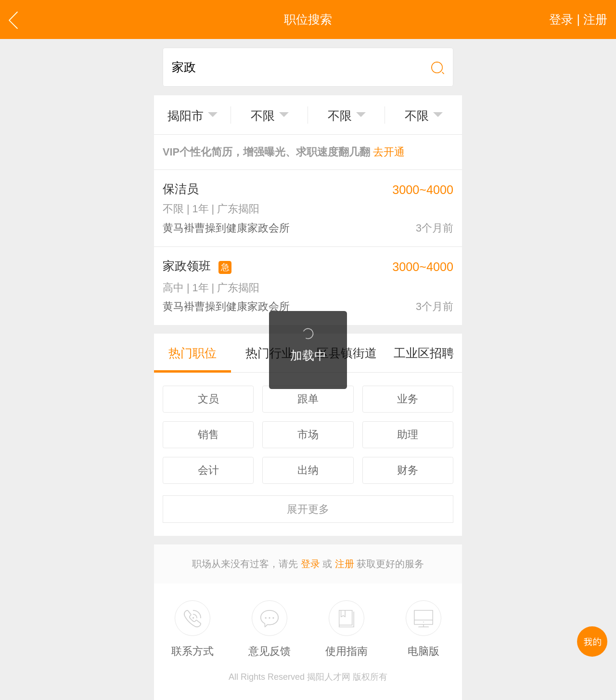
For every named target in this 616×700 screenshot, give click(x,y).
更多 (308, 509)
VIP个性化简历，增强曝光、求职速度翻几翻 (284, 152)
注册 (345, 564)
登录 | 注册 (578, 19)
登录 (310, 564)
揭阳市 (186, 116)
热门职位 (192, 353)
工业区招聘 (424, 353)
